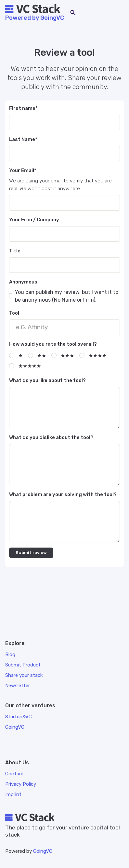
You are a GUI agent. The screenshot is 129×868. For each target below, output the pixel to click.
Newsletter (18, 686)
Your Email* (23, 170)
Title (15, 251)
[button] (117, 13)
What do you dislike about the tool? (51, 437)
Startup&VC (19, 717)
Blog (10, 654)
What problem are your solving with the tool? (63, 494)
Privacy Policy (21, 784)
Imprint (13, 794)
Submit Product (23, 665)
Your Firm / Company (34, 220)
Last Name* (23, 139)
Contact (15, 774)
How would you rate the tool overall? (53, 344)
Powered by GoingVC (35, 18)
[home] (35, 9)
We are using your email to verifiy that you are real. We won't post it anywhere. (60, 185)
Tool (14, 313)
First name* (23, 108)
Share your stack (24, 675)
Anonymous (23, 282)
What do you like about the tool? (47, 380)
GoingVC (43, 851)
